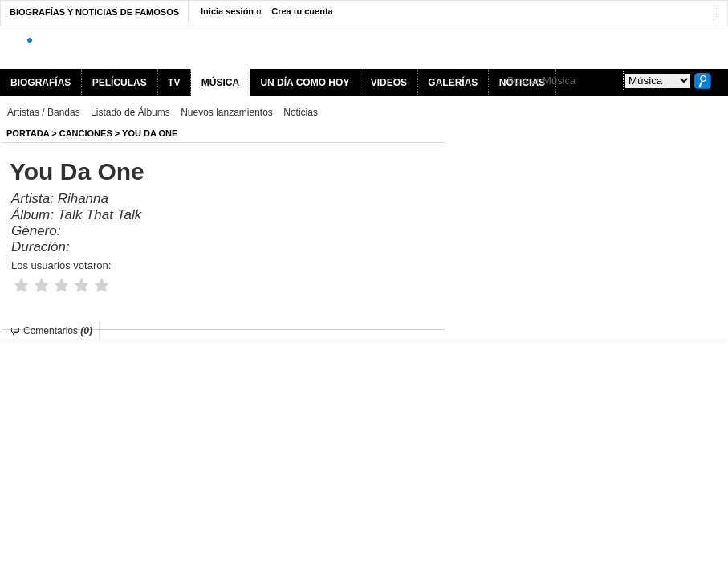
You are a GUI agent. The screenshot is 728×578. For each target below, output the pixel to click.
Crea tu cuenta (302, 11)
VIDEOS (389, 83)
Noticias (301, 112)
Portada (28, 133)
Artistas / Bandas (44, 112)
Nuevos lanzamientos (227, 112)
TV (174, 83)
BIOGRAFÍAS (41, 83)
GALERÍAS (453, 83)
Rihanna (83, 199)
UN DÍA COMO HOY (305, 83)
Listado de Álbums (130, 112)
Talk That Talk (100, 215)
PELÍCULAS (120, 83)
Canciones (86, 133)
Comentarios (58, 331)
